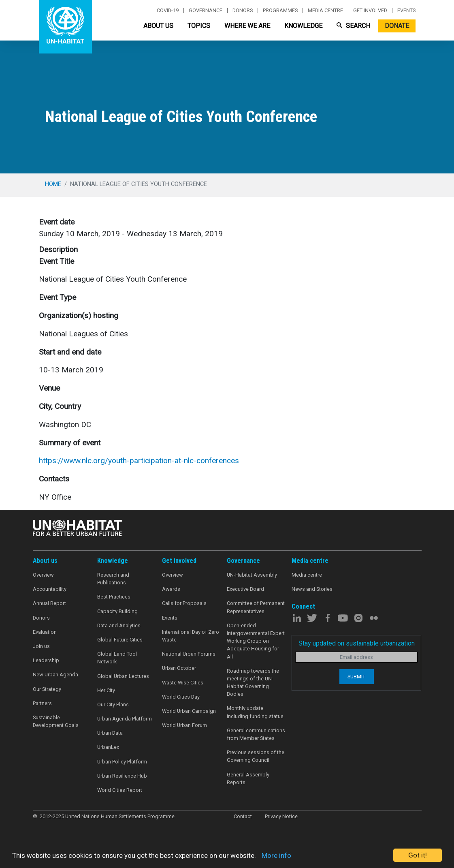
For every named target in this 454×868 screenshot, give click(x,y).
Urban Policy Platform (122, 762)
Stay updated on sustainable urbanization (357, 643)
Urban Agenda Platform (125, 719)
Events (406, 11)
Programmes (280, 11)
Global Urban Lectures (123, 676)
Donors (243, 11)
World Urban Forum (184, 725)
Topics (199, 26)
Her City (106, 690)
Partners (42, 703)
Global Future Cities (120, 640)
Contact (243, 816)
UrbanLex (108, 747)
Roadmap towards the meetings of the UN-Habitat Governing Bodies (253, 683)
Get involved (370, 11)
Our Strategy (47, 689)
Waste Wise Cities (183, 683)
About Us (158, 26)
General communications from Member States (256, 734)
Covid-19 (168, 11)
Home (53, 184)
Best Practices (114, 597)
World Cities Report (120, 790)
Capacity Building (117, 611)
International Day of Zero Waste (191, 636)
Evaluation (45, 632)
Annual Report (49, 603)
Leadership (46, 660)
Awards (171, 589)
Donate (397, 26)
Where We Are (247, 26)
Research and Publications (113, 579)
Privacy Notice (281, 816)
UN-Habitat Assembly (252, 575)
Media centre (325, 11)
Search (353, 26)
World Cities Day (181, 697)
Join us (41, 646)
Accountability (50, 589)
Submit (356, 677)
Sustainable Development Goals (56, 721)
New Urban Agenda (55, 675)
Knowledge (303, 26)
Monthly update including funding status (255, 712)
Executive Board (245, 589)
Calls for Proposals (184, 603)
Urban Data (110, 733)
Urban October (179, 668)
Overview (43, 575)
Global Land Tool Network (117, 658)
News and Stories (312, 589)
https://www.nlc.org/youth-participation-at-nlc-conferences (139, 461)
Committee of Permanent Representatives (256, 607)
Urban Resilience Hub (122, 776)
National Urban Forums (189, 654)
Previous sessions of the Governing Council (256, 756)
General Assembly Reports (248, 778)
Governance (206, 11)
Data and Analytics (119, 625)
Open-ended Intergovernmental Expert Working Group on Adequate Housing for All (256, 641)
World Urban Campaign (189, 711)
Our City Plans (113, 704)
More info (276, 855)
